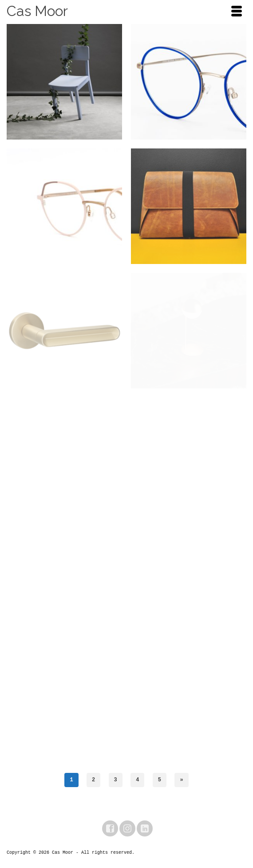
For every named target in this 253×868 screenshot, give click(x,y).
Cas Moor (37, 11)
